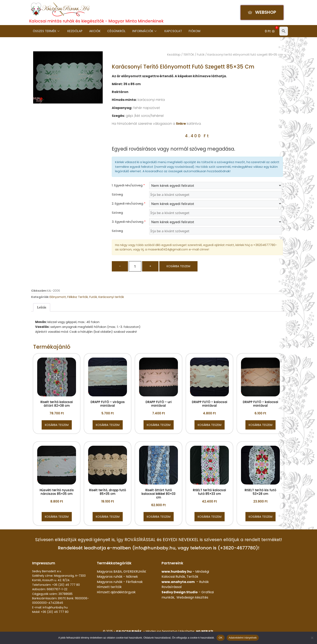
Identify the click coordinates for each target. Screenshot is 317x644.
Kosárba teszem (178, 266)
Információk (141, 31)
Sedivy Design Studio (180, 592)
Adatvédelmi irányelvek (243, 638)
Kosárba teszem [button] (57, 425)
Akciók (93, 31)
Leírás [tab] (42, 307)
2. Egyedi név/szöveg (129, 203)
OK (220, 638)
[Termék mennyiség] (135, 266)
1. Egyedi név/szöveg (128, 185)
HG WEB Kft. (205, 631)
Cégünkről (114, 31)
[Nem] (312, 638)
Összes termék (45, 31)
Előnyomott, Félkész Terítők (69, 297)
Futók (201, 55)
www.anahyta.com (178, 582)
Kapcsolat (170, 31)
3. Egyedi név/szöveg (129, 222)
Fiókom (190, 31)
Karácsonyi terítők (111, 297)
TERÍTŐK (189, 55)
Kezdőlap (74, 31)
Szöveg (117, 194)
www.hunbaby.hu (177, 572)
